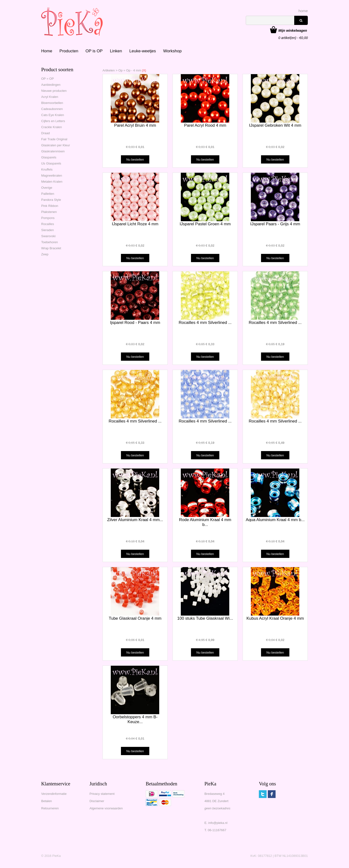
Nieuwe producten (54, 91)
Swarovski (48, 236)
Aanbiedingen (51, 85)
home (303, 11)
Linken (116, 51)
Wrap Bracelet (51, 248)
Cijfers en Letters (53, 121)
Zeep (45, 254)
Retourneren (50, 808)
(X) (144, 70)
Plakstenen (49, 212)
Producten (69, 51)
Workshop (172, 51)
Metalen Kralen (52, 182)
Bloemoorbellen (52, 103)
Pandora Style (51, 200)
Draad (45, 133)
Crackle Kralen (52, 127)
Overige (47, 188)
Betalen (47, 801)
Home (47, 51)
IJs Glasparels (51, 163)
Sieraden (48, 230)
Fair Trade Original (54, 139)
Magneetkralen (52, 176)
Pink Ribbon (50, 206)
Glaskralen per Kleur (56, 145)
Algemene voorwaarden (106, 808)
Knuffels (47, 169)
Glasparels (49, 157)
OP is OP (94, 51)
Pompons (48, 218)
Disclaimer (97, 801)
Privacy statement (102, 794)
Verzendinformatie (54, 794)
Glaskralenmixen (53, 151)
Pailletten (48, 194)
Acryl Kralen (50, 97)
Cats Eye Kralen (53, 115)
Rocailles (48, 224)
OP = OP (48, 79)
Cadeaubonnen (52, 109)
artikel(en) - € (293, 31)
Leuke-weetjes (143, 51)
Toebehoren (50, 242)
